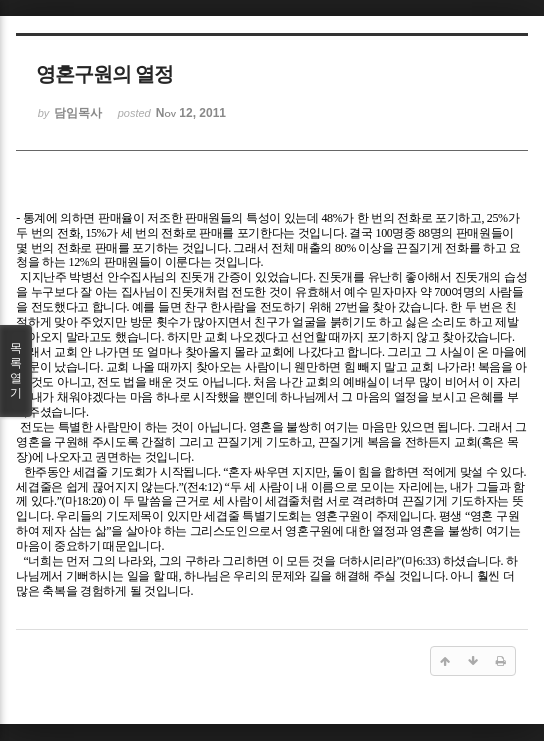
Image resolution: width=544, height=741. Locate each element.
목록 (16, 371)
